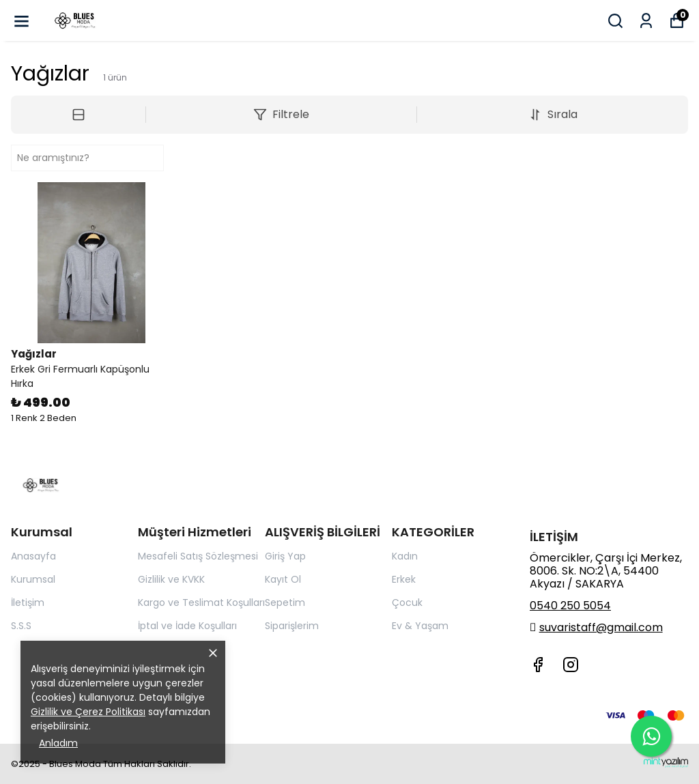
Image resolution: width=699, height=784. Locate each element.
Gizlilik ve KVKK (171, 579)
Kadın (405, 556)
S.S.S (21, 626)
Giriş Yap (285, 556)
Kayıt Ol (283, 579)
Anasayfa (33, 556)
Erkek (404, 579)
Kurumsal (33, 579)
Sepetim (285, 602)
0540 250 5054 (570, 606)
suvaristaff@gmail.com (601, 627)
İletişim (28, 602)
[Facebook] (538, 665)
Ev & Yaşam (420, 626)
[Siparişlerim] (646, 21)
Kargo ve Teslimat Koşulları (201, 602)
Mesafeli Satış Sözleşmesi (198, 556)
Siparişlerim (292, 626)
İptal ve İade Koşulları (187, 626)
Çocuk (407, 602)
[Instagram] (571, 665)
